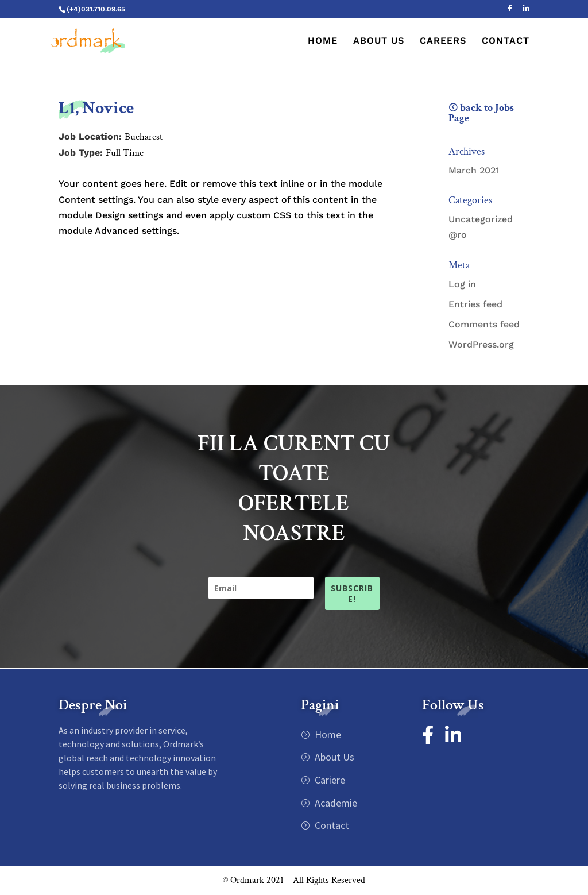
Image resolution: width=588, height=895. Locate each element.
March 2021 (474, 170)
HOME (323, 41)
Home (327, 734)
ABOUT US (379, 41)
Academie (335, 803)
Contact (331, 825)
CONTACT (506, 41)
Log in (462, 284)
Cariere (329, 780)
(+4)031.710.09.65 (96, 9)
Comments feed (484, 324)
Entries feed (475, 304)
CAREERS (443, 41)
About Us (333, 757)
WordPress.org (481, 344)
